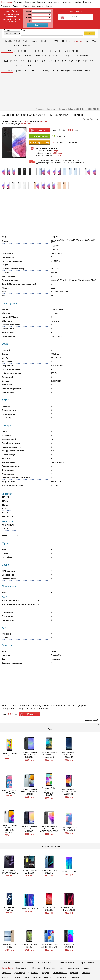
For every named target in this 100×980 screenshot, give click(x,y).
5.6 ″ (23, 61)
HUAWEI (55, 41)
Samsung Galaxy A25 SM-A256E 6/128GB (29, 829)
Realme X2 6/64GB (29, 909)
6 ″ (51, 61)
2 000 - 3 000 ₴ (21, 51)
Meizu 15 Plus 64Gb (9, 946)
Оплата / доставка (45, 963)
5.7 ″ (30, 61)
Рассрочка (18, 963)
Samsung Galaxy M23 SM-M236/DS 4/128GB (29, 792)
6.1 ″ (57, 61)
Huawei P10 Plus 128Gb (29, 946)
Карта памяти (53, 2)
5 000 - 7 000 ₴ (55, 51)
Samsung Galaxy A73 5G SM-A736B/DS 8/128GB (49, 829)
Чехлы (49, 6)
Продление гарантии (67, 963)
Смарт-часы (38, 6)
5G (39, 71)
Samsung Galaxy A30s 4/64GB (69, 829)
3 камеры (65, 71)
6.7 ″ (16, 65)
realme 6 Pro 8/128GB (9, 909)
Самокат (16, 977)
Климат (5, 977)
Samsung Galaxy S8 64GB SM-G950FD (69, 755)
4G (34, 71)
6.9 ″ (30, 65)
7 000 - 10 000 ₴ (73, 51)
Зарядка (41, 2)
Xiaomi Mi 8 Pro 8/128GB (49, 909)
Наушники (66, 2)
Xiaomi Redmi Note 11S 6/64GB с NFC (49, 946)
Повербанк (6, 6)
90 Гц (46, 71)
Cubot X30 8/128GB (69, 946)
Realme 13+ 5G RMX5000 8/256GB (9, 872)
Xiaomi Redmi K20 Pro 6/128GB (69, 909)
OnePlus (66, 41)
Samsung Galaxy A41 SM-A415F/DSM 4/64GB (49, 792)
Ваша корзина (76, 12)
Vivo (94, 41)
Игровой (18, 71)
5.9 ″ (44, 61)
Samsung (77, 41)
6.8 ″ (23, 65)
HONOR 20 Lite (69, 872)
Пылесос (17, 6)
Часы (61, 968)
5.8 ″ (37, 61)
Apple (25, 41)
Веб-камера (50, 968)
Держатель (30, 2)
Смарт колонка (60, 973)
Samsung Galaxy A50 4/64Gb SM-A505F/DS (69, 792)
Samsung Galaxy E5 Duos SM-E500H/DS (49, 755)
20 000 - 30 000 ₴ (61, 56)
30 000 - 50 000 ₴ (80, 56)
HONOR (44, 41)
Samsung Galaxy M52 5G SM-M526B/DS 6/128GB (9, 829)
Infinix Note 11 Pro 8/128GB (49, 872)
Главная (6, 963)
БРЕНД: (9, 41)
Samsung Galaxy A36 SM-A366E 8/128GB (29, 755)
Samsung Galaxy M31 (9, 755)
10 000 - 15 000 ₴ (22, 56)
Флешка (48, 977)
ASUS (17, 41)
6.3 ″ (71, 61)
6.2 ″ (64, 61)
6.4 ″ (78, 61)
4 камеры (77, 71)
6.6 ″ (92, 61)
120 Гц (55, 71)
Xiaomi (17, 45)
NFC (27, 71)
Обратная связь (87, 963)
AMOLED (89, 71)
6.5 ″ (85, 61)
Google (34, 41)
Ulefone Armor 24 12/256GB (29, 872)
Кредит (30, 963)
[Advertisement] (50, 90)
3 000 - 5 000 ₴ (38, 51)
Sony (87, 41)
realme (27, 45)
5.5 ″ (16, 61)
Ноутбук (77, 2)
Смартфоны (6, 2)
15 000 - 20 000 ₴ (42, 56)
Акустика (18, 2)
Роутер (27, 6)
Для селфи (20, 973)
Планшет (87, 2)
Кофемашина (73, 968)
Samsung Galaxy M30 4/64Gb (9, 792)
